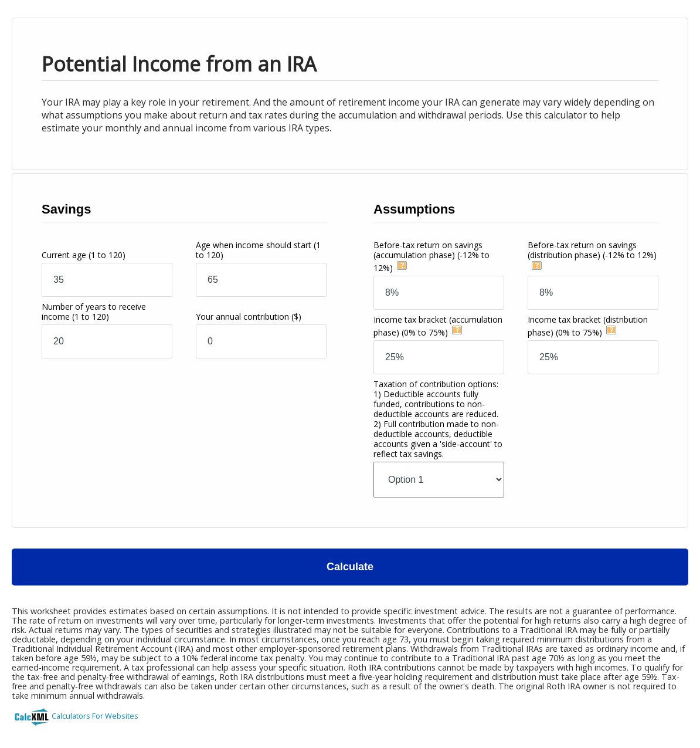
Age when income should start (258, 250)
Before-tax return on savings (431, 256)
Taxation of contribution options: (438, 419)
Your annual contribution (249, 317)
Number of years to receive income (94, 312)
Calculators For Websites (95, 716)
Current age (84, 255)
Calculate (350, 567)
